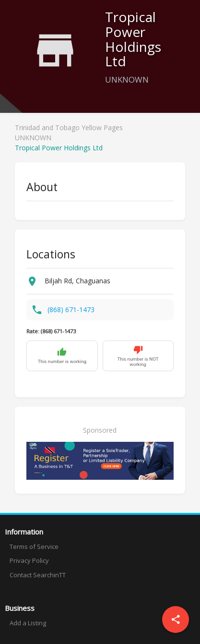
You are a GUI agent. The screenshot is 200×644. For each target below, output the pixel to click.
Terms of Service (34, 547)
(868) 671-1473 (71, 310)
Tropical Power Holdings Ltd (59, 148)
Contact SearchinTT (38, 575)
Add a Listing (28, 623)
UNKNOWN (33, 138)
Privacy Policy (29, 560)
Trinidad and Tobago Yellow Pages (69, 128)
